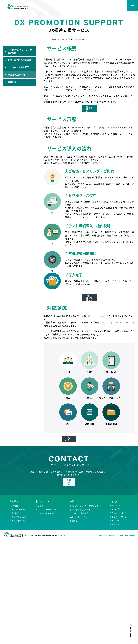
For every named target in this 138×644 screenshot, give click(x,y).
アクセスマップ (18, 627)
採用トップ (114, 631)
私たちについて (43, 608)
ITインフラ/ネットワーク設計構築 (84, 612)
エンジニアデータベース (48, 616)
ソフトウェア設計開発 (79, 620)
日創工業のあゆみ (19, 623)
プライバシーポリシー (119, 619)
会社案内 (14, 608)
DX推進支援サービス (78, 623)
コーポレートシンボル (47, 620)
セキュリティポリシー (119, 623)
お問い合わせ (115, 612)
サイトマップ (115, 627)
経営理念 (15, 612)
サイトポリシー (116, 615)
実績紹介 (73, 627)
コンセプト (42, 612)
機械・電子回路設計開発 (80, 616)
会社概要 (15, 620)
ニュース (113, 608)
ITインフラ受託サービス (60, 150)
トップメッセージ (19, 616)
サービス (72, 608)
